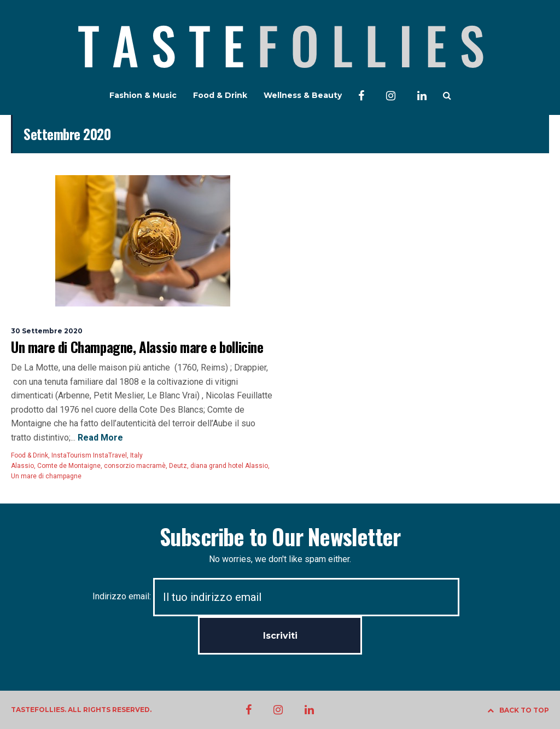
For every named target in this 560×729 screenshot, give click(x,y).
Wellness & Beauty (303, 95)
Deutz (178, 466)
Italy (136, 455)
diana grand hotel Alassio (229, 466)
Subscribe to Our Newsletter (280, 536)
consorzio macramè (135, 466)
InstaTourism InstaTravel (89, 455)
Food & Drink (220, 95)
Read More (99, 438)
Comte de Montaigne (69, 466)
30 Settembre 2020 (47, 331)
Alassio (22, 466)
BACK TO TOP (518, 710)
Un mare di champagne (46, 476)
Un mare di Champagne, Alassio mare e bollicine (137, 347)
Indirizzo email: (276, 596)
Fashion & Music (143, 95)
